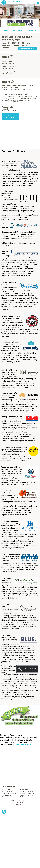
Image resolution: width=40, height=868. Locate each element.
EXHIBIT (32, 31)
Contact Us (20, 805)
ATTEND (6, 31)
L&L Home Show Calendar (20, 801)
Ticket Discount (7, 795)
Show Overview (7, 791)
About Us (20, 803)
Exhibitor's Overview (26, 791)
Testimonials (24, 797)
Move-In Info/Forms (27, 795)
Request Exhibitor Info (27, 793)
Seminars (5, 797)
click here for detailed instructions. (25, 744)
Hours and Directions (9, 793)
